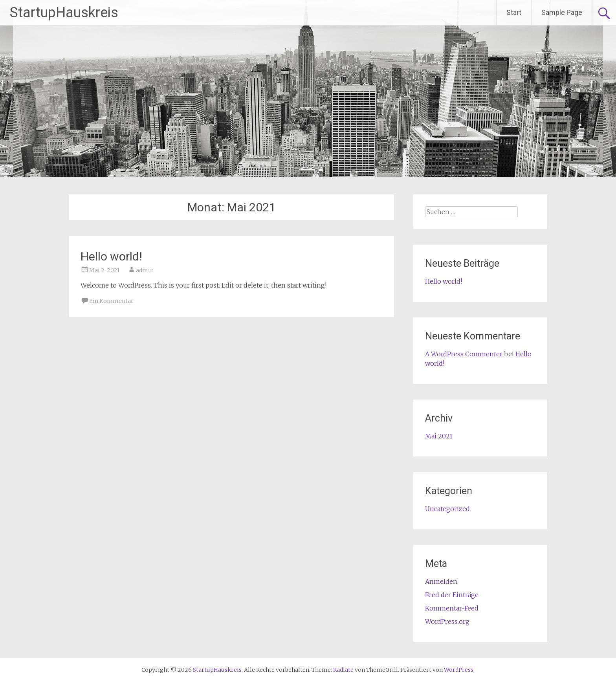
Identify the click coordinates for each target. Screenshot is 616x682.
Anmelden (441, 581)
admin (145, 270)
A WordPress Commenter (464, 354)
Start (514, 12)
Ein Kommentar (111, 301)
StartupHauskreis (64, 13)
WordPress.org (447, 621)
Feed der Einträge (452, 595)
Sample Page (562, 12)
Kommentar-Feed (452, 608)
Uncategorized (447, 509)
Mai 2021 (439, 436)
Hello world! (111, 256)
